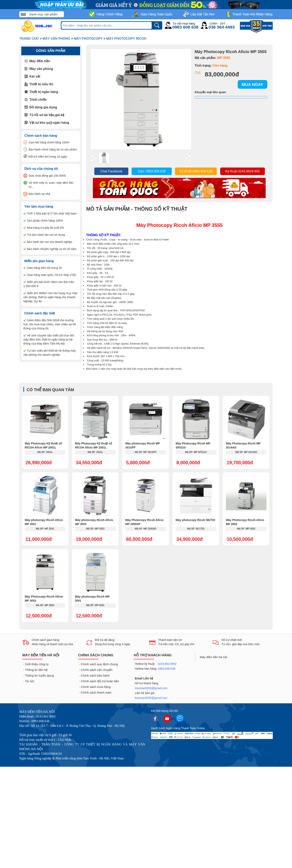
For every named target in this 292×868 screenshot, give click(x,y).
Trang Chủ (29, 39)
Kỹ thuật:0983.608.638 (196, 171)
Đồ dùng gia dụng (43, 107)
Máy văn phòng (56, 39)
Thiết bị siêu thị (41, 84)
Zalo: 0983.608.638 (152, 171)
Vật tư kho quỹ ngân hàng (49, 123)
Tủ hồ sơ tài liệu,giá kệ (47, 115)
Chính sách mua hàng (96, 687)
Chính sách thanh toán (96, 692)
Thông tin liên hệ (36, 670)
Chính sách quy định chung (99, 664)
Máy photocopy (88, 39)
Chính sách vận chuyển (97, 670)
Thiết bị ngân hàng (44, 92)
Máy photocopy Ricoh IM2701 (195, 520)
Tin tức (30, 681)
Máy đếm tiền (40, 61)
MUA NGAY (252, 84)
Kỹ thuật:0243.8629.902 (243, 171)
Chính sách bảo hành (95, 675)
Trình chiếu (38, 100)
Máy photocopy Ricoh (126, 39)
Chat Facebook (111, 171)
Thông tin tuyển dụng (39, 675)
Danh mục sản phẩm (43, 14)
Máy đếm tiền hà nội (213, 657)
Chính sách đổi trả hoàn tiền (100, 681)
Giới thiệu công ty (37, 664)
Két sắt (35, 76)
